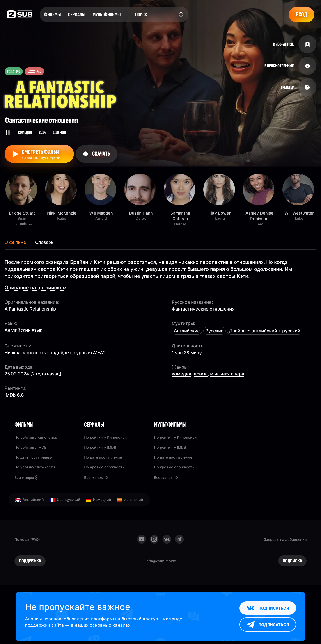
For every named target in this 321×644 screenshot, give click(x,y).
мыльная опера (227, 374)
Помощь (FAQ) (27, 539)
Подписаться (268, 608)
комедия (181, 374)
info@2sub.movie (161, 561)
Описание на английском (36, 288)
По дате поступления (33, 457)
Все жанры (27, 477)
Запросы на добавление (285, 539)
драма (201, 374)
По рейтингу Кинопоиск (36, 437)
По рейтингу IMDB (30, 447)
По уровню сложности (35, 467)
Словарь (44, 242)
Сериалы (77, 15)
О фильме (15, 242)
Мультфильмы (107, 15)
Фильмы (53, 15)
